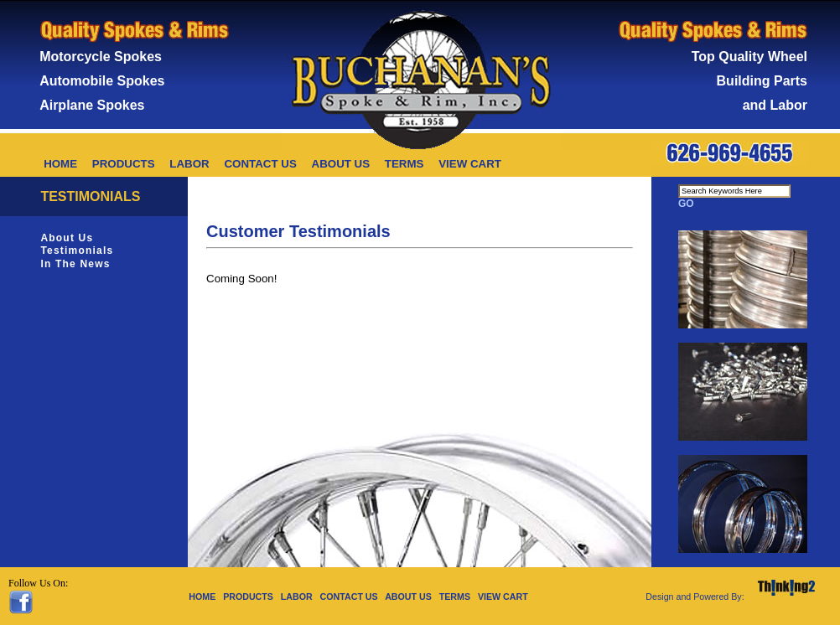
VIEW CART (470, 164)
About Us (67, 238)
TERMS (404, 164)
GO (686, 204)
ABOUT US (341, 164)
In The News (75, 264)
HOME (60, 164)
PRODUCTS (124, 164)
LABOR (189, 164)
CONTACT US (260, 164)
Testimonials (77, 251)
